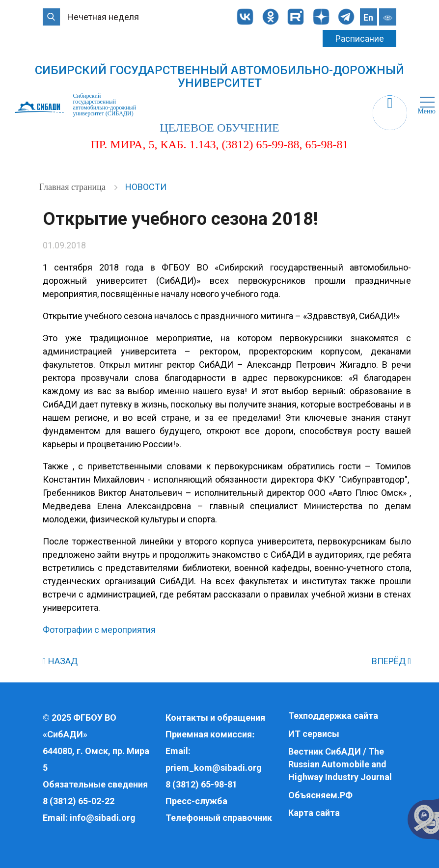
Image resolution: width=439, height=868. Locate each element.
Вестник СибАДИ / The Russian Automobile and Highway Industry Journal (340, 764)
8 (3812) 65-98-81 (201, 784)
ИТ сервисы (314, 734)
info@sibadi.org (103, 818)
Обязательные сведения (95, 784)
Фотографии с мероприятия (99, 630)
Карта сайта (314, 813)
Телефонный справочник (219, 818)
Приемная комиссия (209, 734)
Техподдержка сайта (333, 716)
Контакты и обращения (215, 718)
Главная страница (73, 187)
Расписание (360, 39)
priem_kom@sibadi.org (214, 768)
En (368, 17)
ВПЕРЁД (391, 661)
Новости (146, 187)
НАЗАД (60, 661)
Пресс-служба (196, 801)
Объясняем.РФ (320, 795)
